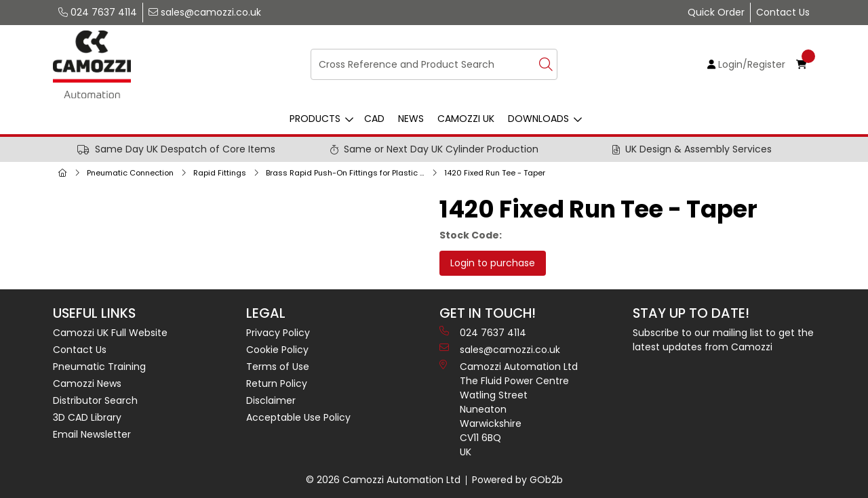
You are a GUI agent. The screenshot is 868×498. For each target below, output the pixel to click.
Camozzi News (87, 383)
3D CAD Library (87, 417)
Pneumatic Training (99, 367)
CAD (374, 119)
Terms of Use (278, 367)
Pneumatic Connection (130, 173)
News (411, 119)
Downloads (538, 119)
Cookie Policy (277, 350)
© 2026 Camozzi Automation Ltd (383, 480)
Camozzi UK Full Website (110, 333)
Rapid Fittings (220, 173)
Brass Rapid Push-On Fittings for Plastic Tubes (348, 173)
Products (315, 119)
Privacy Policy (278, 333)
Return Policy (277, 383)
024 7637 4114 (98, 12)
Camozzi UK (466, 119)
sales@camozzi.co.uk (205, 12)
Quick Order (716, 12)
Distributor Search (95, 400)
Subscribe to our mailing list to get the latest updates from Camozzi (723, 340)
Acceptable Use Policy (298, 417)
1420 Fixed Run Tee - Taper (495, 173)
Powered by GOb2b (517, 480)
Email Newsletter (92, 434)
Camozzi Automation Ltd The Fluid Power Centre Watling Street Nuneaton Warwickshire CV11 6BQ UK (509, 409)
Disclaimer (271, 400)
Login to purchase (493, 263)
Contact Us (783, 12)
